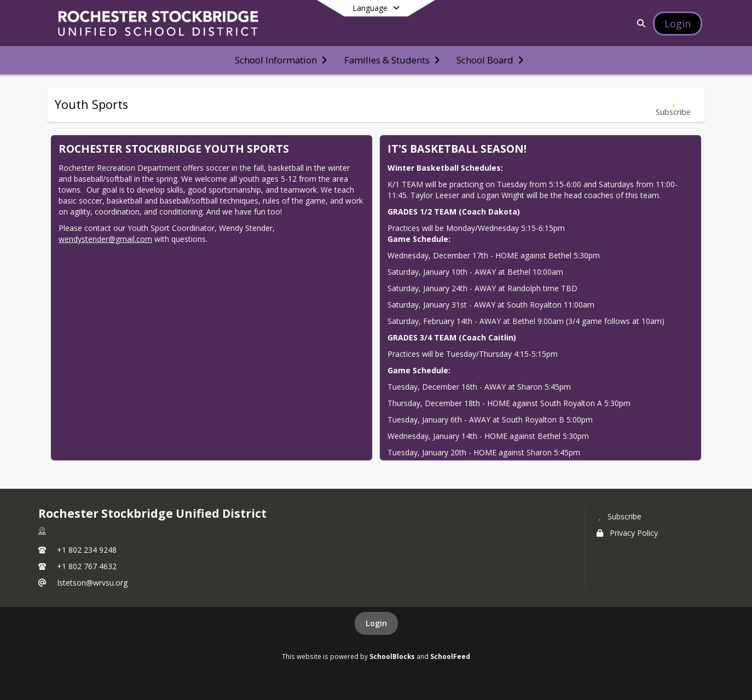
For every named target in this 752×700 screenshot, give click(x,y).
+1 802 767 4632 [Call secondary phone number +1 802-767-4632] (87, 566)
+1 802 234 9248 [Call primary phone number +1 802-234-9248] (87, 550)
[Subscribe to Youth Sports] (673, 105)
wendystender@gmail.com (105, 239)
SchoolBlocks (392, 656)
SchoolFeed (450, 656)
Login (376, 623)
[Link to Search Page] (639, 23)
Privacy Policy (627, 533)
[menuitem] (281, 60)
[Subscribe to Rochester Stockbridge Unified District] (619, 516)
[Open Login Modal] (678, 24)
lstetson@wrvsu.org (92, 583)
